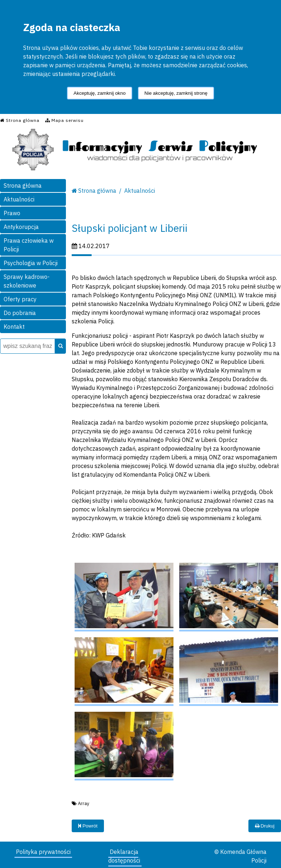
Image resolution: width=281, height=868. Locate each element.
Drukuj (265, 826)
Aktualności (19, 199)
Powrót (88, 826)
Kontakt (14, 327)
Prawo (12, 213)
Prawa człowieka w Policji (29, 245)
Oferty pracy (20, 299)
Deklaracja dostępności (124, 856)
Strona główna (23, 186)
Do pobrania (20, 313)
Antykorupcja (21, 227)
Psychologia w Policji (31, 263)
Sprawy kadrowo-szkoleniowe (27, 281)
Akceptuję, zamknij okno (100, 93)
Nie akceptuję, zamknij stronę (176, 93)
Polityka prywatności (43, 852)
